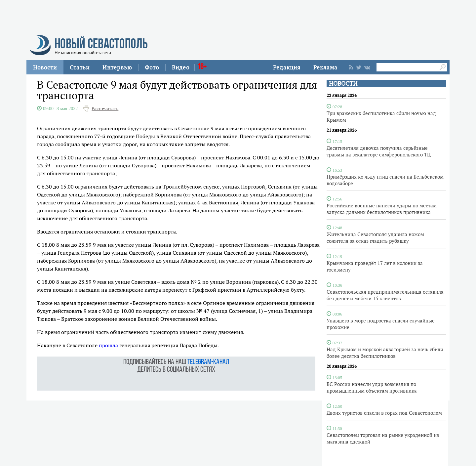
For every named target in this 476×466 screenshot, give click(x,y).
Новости (45, 67)
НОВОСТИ (343, 84)
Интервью (117, 67)
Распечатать (105, 108)
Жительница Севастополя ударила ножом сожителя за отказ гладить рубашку (375, 237)
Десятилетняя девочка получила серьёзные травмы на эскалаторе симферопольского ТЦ (379, 151)
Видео (181, 67)
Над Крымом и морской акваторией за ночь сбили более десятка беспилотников (385, 353)
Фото (152, 67)
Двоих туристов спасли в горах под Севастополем (384, 413)
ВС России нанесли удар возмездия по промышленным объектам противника (372, 387)
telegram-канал (208, 362)
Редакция (287, 67)
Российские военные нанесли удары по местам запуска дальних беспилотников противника (382, 209)
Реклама (325, 67)
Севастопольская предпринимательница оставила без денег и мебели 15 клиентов (385, 295)
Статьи (80, 67)
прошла (108, 345)
